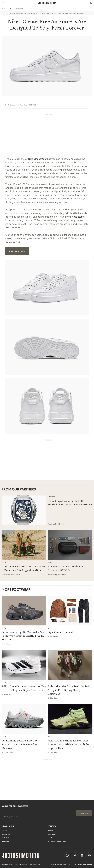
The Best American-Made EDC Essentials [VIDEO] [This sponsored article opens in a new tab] (66, 568)
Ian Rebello (8, 644)
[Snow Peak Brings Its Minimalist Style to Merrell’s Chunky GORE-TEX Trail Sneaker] (24, 611)
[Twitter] (75, 855)
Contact (5, 838)
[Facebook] (82, 855)
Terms (50, 838)
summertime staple (74, 217)
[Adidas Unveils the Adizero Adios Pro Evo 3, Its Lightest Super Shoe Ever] (24, 665)
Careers (5, 841)
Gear (50, 563)
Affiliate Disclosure (57, 841)
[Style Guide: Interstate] (70, 611)
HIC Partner (54, 636)
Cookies (51, 834)
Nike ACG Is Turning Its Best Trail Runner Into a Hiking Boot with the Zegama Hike (68, 744)
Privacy (51, 831)
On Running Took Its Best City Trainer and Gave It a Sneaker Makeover (20, 744)
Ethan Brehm (54, 698)
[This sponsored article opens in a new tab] (24, 510)
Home (3, 9)
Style (11, 9)
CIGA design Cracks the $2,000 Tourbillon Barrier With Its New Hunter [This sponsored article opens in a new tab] (70, 503)
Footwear (19, 9)
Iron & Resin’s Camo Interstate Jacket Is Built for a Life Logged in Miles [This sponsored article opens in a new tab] (24, 568)
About (4, 831)
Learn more (80, 13)
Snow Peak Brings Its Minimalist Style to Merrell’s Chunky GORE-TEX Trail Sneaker (24, 636)
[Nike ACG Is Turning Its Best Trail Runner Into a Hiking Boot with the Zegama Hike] (70, 719)
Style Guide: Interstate (61, 632)
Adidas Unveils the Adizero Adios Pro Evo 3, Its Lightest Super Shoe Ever (24, 688)
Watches (52, 496)
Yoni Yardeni (12, 105)
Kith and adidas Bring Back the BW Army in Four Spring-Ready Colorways (68, 690)
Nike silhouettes (37, 159)
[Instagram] (67, 855)
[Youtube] (89, 855)
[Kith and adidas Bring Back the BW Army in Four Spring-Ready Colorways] (70, 665)
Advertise (6, 834)
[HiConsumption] (47, 3)
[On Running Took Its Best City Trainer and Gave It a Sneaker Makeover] (24, 719)
